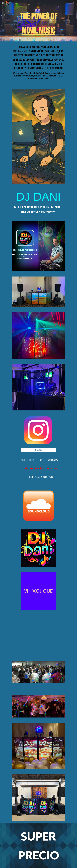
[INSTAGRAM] (38, 450)
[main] (38, 24)
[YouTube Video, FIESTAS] (38, 632)
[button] (3, 3)
